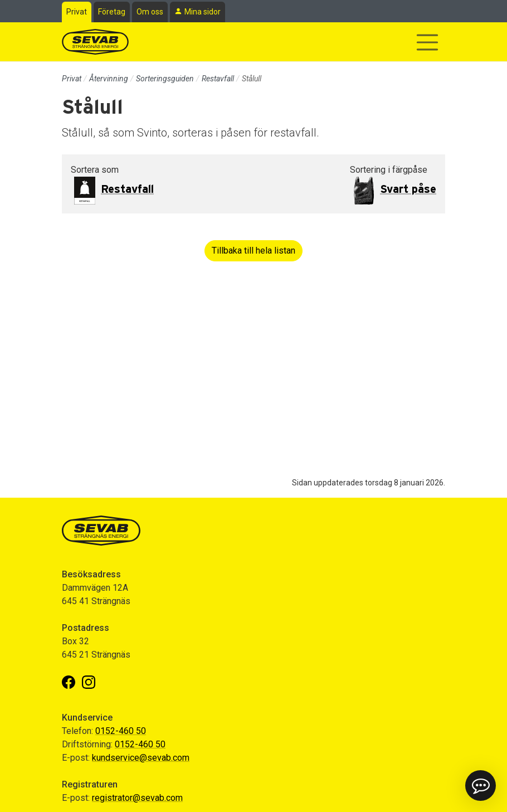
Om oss (150, 12)
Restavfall (218, 79)
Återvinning (109, 79)
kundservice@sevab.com (141, 758)
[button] (481, 786)
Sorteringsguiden (165, 79)
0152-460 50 (121, 731)
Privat (77, 12)
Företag (112, 12)
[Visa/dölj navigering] (427, 42)
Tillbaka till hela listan (253, 251)
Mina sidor (203, 12)
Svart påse (408, 189)
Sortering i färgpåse (389, 170)
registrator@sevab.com (137, 798)
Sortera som (95, 170)
